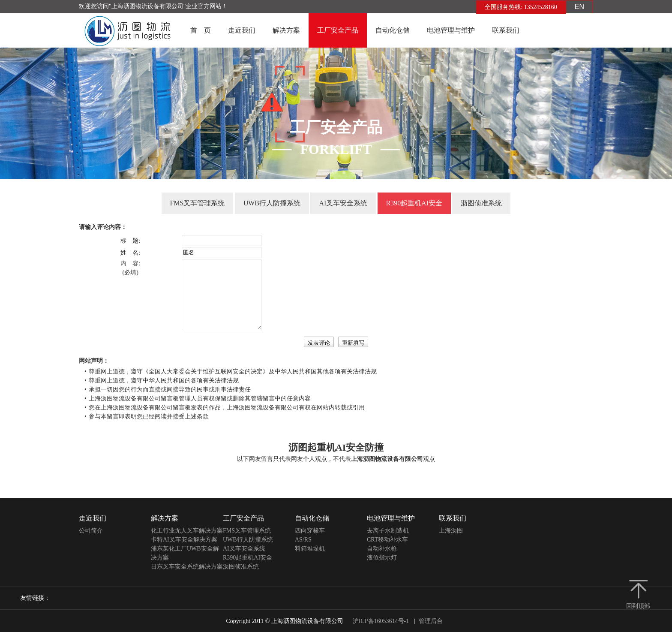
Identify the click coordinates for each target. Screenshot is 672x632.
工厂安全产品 (338, 30)
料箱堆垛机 (310, 549)
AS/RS (303, 540)
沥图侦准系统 (482, 203)
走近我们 (242, 30)
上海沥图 (451, 531)
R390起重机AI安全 (414, 203)
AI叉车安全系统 (343, 203)
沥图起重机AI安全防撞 (336, 447)
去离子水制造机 (388, 531)
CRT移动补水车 (387, 540)
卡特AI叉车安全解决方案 (184, 540)
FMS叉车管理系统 (197, 203)
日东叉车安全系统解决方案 (187, 567)
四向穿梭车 (310, 531)
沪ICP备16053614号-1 (381, 621)
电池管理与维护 (451, 30)
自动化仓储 (393, 30)
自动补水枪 (382, 549)
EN (579, 7)
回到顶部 (638, 606)
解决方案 (286, 30)
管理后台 (431, 621)
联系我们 (506, 30)
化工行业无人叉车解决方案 (187, 531)
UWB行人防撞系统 (272, 203)
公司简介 (91, 531)
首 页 (201, 30)
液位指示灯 (382, 558)
